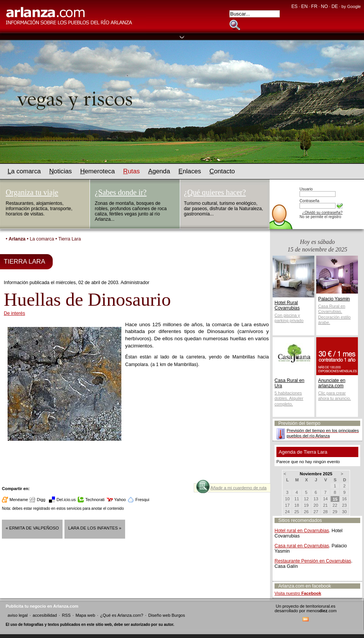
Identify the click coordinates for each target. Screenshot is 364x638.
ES (294, 6)
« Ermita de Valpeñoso (32, 528)
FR (314, 6)
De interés (14, 313)
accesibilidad (45, 615)
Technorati (95, 500)
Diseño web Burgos (167, 615)
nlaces (190, 171)
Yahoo (120, 500)
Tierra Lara (70, 239)
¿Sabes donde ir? (121, 192)
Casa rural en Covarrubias (302, 546)
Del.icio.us (66, 500)
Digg (41, 500)
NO (324, 6)
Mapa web (85, 615)
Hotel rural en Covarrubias (302, 531)
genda (159, 171)
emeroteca (97, 171)
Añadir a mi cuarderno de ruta (238, 488)
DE (335, 6)
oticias (61, 171)
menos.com (322, 611)
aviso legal (18, 615)
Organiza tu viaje (32, 192)
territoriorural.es (320, 606)
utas (132, 171)
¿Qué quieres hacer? (215, 192)
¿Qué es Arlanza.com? (122, 615)
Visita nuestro (298, 593)
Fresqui (142, 500)
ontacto (222, 171)
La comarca (42, 239)
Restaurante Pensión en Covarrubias (313, 561)
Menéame (19, 500)
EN (304, 6)
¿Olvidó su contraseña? (322, 213)
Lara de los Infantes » (95, 528)
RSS (66, 615)
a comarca (24, 171)
